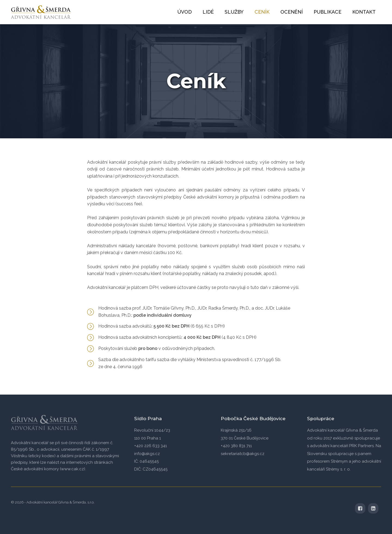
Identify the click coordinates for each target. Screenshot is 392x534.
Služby (234, 12)
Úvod (185, 12)
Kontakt (364, 12)
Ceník (262, 12)
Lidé (208, 12)
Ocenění (292, 12)
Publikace (327, 12)
